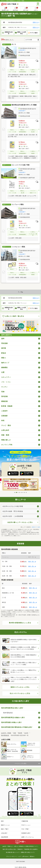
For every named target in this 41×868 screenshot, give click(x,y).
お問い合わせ (25, 856)
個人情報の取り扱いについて (13, 852)
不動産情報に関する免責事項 (31, 849)
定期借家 (4, 416)
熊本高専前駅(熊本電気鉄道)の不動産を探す (17, 727)
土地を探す (4, 833)
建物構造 (4, 367)
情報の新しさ (6, 440)
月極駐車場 (25, 821)
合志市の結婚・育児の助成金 (13, 511)
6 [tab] (23, 492)
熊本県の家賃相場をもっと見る (20, 623)
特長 (3, 421)
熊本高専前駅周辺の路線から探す (13, 718)
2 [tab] (16, 492)
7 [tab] (25, 492)
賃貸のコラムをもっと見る (20, 687)
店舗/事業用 (4, 837)
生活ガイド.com (36, 527)
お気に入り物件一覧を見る (13, 316)
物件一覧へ (32, 562)
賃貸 (2, 821)
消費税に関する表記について (27, 852)
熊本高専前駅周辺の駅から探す (12, 708)
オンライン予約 (7, 445)
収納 (3, 392)
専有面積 (4, 343)
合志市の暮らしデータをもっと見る (20, 522)
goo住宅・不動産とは (7, 846)
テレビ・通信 (6, 425)
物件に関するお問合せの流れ (9, 849)
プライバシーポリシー (11, 856)
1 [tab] (15, 492)
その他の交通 (21, 50)
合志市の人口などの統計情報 (13, 506)
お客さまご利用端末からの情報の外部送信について (26, 846)
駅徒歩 (4, 353)
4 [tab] (20, 492)
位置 (3, 372)
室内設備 (4, 396)
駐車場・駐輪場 (7, 406)
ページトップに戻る (20, 763)
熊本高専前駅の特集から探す (12, 722)
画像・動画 (5, 435)
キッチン (4, 387)
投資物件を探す (26, 833)
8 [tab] (26, 492)
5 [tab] (21, 492)
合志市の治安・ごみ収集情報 (13, 516)
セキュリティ (6, 377)
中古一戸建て (25, 829)
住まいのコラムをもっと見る (20, 693)
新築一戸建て (5, 829)
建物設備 (4, 401)
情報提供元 (20, 849)
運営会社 (32, 856)
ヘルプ (19, 856)
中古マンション (26, 825)
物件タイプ (5, 363)
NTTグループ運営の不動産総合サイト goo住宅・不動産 (13, 1)
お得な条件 (5, 430)
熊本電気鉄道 (8, 713)
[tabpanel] (20, 485)
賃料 (3, 339)
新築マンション (5, 825)
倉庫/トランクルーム (28, 837)
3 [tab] (18, 492)
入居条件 (4, 411)
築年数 (4, 348)
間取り (4, 358)
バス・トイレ (6, 382)
